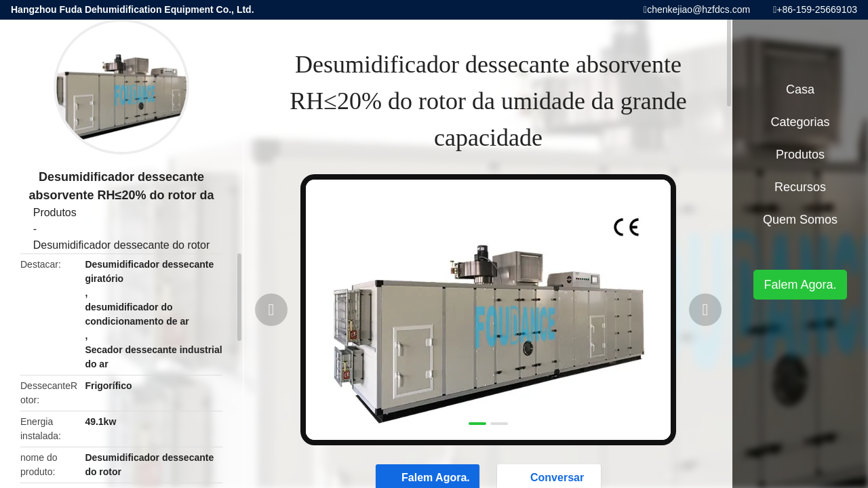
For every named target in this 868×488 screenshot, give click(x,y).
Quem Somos (800, 220)
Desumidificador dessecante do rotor (122, 245)
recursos (800, 187)
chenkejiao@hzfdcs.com (698, 9)
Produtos (55, 212)
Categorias (800, 122)
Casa (800, 89)
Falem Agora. (800, 285)
